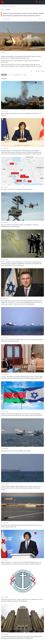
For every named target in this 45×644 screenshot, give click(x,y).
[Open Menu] (43, 2)
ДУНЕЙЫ (4, 75)
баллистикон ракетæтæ (17, 75)
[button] (5, 6)
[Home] (2, 2)
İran (9, 75)
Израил (25, 75)
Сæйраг (3, 10)
